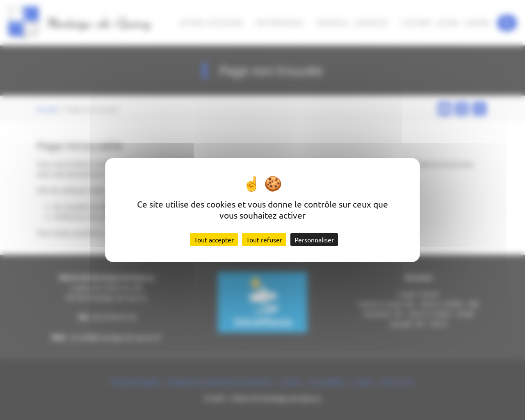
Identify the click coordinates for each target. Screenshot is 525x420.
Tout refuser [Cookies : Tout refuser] (264, 240)
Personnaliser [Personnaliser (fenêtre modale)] (314, 240)
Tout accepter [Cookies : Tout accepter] (214, 240)
